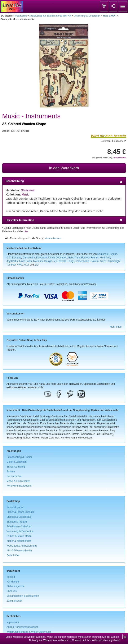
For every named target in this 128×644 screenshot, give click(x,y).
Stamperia (28, 190)
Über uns (12, 591)
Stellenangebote (16, 586)
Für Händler (13, 582)
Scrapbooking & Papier (19, 457)
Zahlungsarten (14, 601)
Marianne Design (43, 261)
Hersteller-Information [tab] (64, 220)
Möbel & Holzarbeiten (18, 481)
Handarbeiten (14, 476)
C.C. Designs (14, 258)
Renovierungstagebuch (19, 486)
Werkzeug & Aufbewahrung (22, 546)
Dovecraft (42, 258)
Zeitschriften (13, 555)
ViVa (19, 265)
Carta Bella (29, 258)
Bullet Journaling (16, 467)
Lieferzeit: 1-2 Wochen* (113, 141)
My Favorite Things (64, 261)
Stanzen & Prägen (17, 522)
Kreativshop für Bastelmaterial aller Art (50, 16)
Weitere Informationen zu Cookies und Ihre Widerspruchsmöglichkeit (81, 640)
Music (25, 194)
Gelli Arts (105, 258)
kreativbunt (21, 16)
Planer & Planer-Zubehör (20, 512)
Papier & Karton (15, 507)
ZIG (37, 265)
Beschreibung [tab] (64, 181)
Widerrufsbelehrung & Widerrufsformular (29, 632)
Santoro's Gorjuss (107, 254)
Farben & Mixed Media (19, 536)
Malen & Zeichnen (17, 462)
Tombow (11, 265)
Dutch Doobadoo (58, 258)
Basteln (11, 471)
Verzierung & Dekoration (87, 16)
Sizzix (103, 261)
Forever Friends (90, 258)
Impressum (13, 622)
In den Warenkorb (64, 168)
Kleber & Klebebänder (19, 541)
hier (26, 231)
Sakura (95, 261)
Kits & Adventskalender (19, 551)
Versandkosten (120, 158)
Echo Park (74, 258)
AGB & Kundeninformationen (23, 627)
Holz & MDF (110, 16)
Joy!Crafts (12, 261)
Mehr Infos (116, 327)
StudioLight (114, 261)
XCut (26, 265)
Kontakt (11, 577)
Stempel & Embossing (19, 517)
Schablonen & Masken (19, 526)
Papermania (83, 261)
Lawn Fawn (25, 261)
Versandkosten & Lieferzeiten (23, 596)
